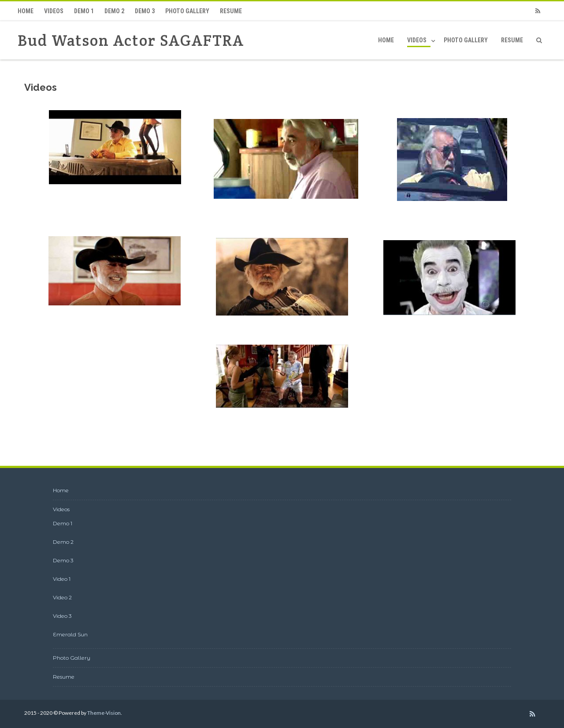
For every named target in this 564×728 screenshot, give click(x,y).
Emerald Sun (70, 634)
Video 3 (62, 616)
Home (26, 11)
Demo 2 (114, 11)
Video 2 (62, 597)
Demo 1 (84, 11)
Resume (231, 11)
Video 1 (62, 579)
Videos (54, 11)
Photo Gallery (187, 11)
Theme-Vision (104, 713)
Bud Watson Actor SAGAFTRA (131, 40)
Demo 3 (145, 11)
